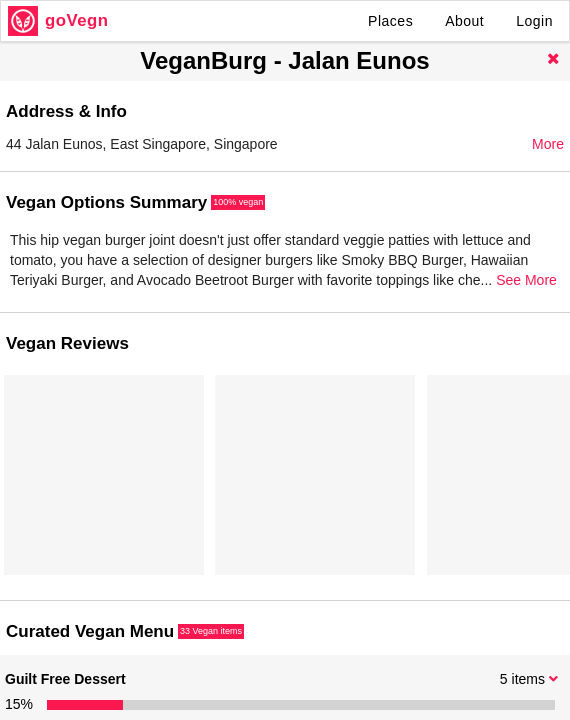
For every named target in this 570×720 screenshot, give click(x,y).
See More (526, 280)
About (464, 21)
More (548, 144)
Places (390, 21)
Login (534, 21)
